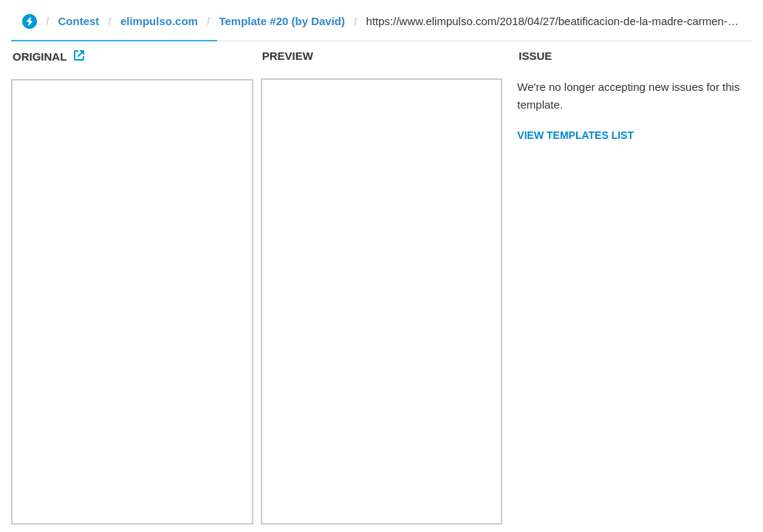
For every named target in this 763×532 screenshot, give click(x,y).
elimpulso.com (159, 21)
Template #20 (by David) (282, 21)
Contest (79, 21)
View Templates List (575, 135)
